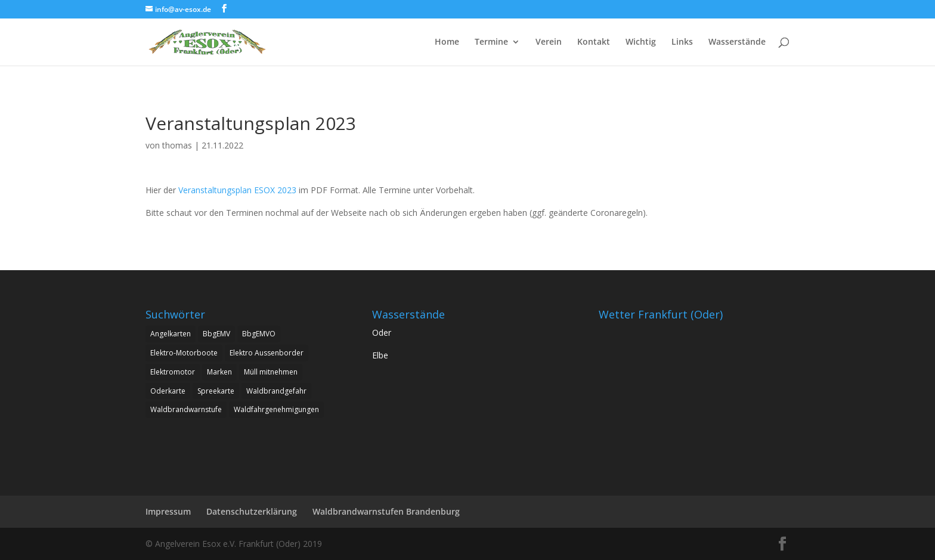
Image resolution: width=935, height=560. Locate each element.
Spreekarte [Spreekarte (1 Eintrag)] (216, 391)
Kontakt (594, 42)
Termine (491, 42)
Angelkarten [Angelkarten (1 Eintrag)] (171, 334)
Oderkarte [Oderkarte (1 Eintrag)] (168, 391)
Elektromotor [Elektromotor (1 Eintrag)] (173, 372)
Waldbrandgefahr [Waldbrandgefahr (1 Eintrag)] (276, 391)
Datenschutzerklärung (252, 511)
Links (682, 42)
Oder (382, 332)
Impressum (168, 511)
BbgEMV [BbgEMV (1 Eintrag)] (216, 334)
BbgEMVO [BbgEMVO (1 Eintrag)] (259, 334)
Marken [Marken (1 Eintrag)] (219, 372)
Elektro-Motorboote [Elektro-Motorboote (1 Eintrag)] (184, 353)
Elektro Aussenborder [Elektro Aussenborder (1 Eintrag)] (267, 353)
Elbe (380, 355)
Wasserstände (737, 42)
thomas (177, 145)
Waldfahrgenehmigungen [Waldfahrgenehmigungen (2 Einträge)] (276, 409)
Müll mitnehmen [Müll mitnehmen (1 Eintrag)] (271, 372)
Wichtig (641, 42)
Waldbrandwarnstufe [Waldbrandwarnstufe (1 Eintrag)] (186, 409)
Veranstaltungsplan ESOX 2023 (237, 190)
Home (447, 42)
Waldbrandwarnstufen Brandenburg (386, 511)
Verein (549, 42)
